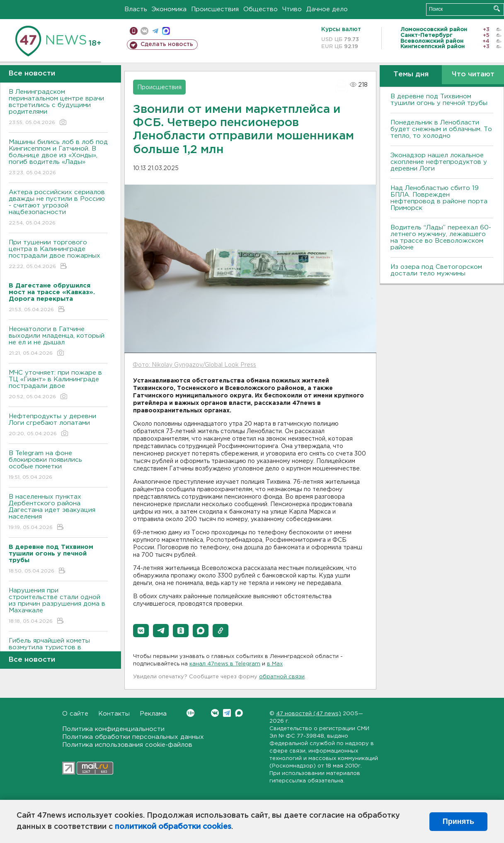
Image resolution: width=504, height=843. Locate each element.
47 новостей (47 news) (309, 714)
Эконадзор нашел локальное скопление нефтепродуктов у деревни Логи (439, 162)
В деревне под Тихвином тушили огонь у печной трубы (439, 100)
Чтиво (292, 9)
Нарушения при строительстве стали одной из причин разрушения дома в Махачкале (58, 606)
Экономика (169, 9)
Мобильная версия (134, 31)
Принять (458, 821)
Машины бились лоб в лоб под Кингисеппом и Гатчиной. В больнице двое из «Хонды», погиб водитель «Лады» (58, 158)
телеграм (155, 31)
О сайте (75, 714)
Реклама (153, 714)
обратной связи (282, 677)
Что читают (473, 74)
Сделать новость (167, 44)
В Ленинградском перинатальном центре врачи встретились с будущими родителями (58, 108)
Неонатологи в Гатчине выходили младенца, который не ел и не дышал (58, 342)
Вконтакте (190, 713)
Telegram (227, 713)
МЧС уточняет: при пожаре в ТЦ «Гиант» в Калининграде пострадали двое (58, 385)
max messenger (166, 31)
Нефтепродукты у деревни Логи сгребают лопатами (58, 425)
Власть (136, 9)
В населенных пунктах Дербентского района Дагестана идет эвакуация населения (58, 513)
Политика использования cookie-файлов (127, 745)
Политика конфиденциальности (113, 729)
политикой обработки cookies (173, 827)
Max (239, 713)
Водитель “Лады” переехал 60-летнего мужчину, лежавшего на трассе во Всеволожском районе (441, 238)
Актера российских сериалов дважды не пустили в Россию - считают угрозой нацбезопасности (58, 208)
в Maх (275, 664)
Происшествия (215, 9)
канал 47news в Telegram (225, 664)
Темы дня (411, 74)
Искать (497, 9)
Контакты (114, 714)
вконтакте (144, 31)
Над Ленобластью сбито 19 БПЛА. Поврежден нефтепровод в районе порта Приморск (439, 198)
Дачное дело (327, 9)
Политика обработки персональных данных (133, 737)
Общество (260, 9)
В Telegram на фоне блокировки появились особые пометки (58, 466)
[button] (141, 631)
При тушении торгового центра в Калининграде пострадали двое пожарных (58, 255)
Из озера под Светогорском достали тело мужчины (436, 270)
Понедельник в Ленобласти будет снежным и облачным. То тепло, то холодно (441, 129)
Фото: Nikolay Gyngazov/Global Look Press (194, 365)
